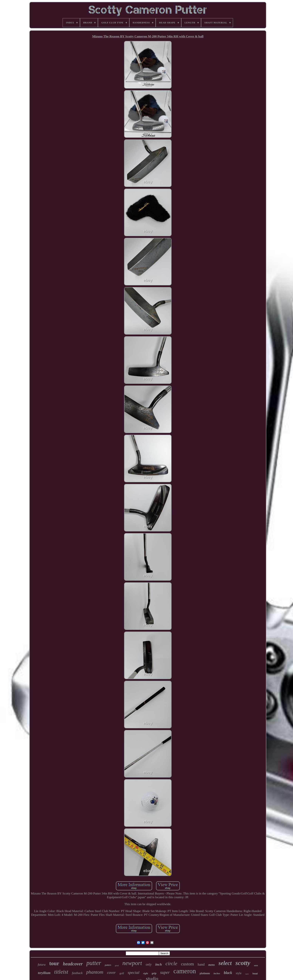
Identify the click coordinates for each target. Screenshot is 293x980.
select (225, 963)
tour (54, 963)
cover (111, 973)
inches (217, 973)
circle (171, 963)
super (165, 972)
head (255, 974)
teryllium (44, 973)
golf (122, 973)
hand (201, 964)
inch (159, 964)
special (134, 972)
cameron (185, 971)
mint (256, 965)
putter (94, 963)
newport (132, 963)
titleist (61, 972)
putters (108, 965)
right (146, 973)
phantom (95, 972)
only (149, 964)
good (117, 965)
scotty (243, 963)
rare (247, 974)
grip (154, 973)
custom (187, 964)
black (228, 973)
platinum (205, 973)
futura (42, 965)
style (239, 973)
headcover (73, 964)
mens (212, 965)
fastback (77, 973)
